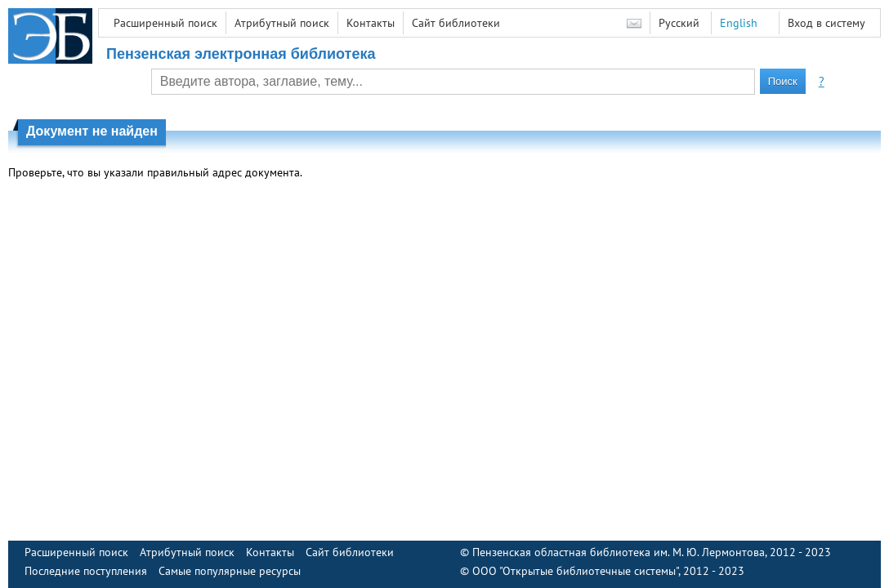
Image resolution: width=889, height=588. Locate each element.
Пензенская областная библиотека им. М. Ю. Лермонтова (619, 552)
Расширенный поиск (165, 23)
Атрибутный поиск (282, 23)
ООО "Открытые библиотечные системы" (575, 571)
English (739, 23)
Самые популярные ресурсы (230, 571)
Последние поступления (86, 571)
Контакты (371, 23)
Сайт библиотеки (456, 23)
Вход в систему (826, 23)
